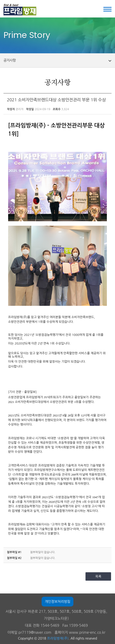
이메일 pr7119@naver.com (29, 632)
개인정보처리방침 (57, 601)
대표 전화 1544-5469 (42, 625)
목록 (98, 576)
